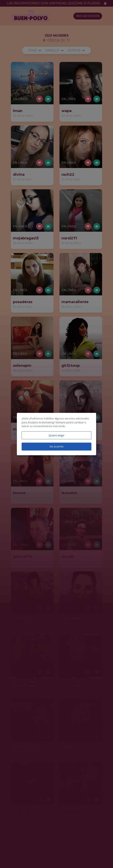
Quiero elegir (57, 435)
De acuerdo (56, 446)
